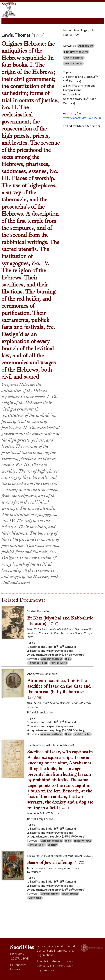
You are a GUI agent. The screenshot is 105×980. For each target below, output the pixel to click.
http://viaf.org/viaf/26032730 (82, 118)
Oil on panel (35, 898)
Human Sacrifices (38, 663)
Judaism (52, 845)
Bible (68, 659)
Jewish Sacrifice (74, 58)
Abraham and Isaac (51, 659)
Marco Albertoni (89, 126)
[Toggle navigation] (6, 21)
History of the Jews (76, 52)
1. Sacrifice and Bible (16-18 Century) (81, 79)
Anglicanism (86, 46)
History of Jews (83, 841)
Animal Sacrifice (50, 894)
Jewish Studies (73, 63)
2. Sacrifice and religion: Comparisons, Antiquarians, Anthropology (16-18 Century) (79, 94)
